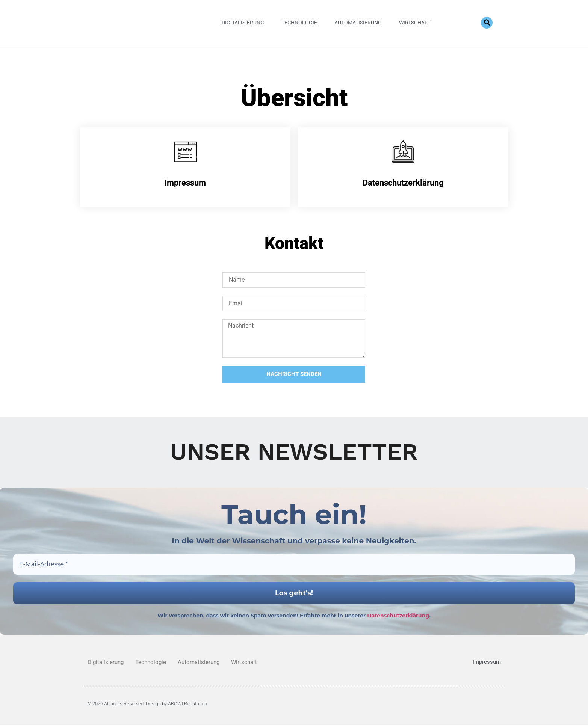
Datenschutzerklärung (398, 616)
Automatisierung (358, 23)
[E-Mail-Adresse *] (294, 564)
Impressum (487, 663)
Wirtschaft (415, 23)
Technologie (299, 23)
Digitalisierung (243, 23)
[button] (487, 23)
